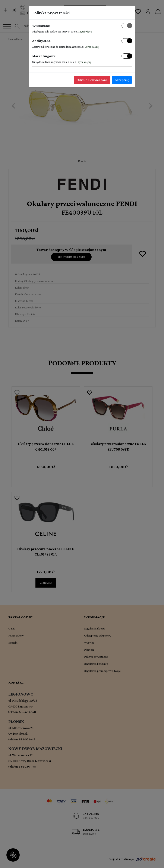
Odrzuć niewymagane (92, 80)
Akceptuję (122, 80)
